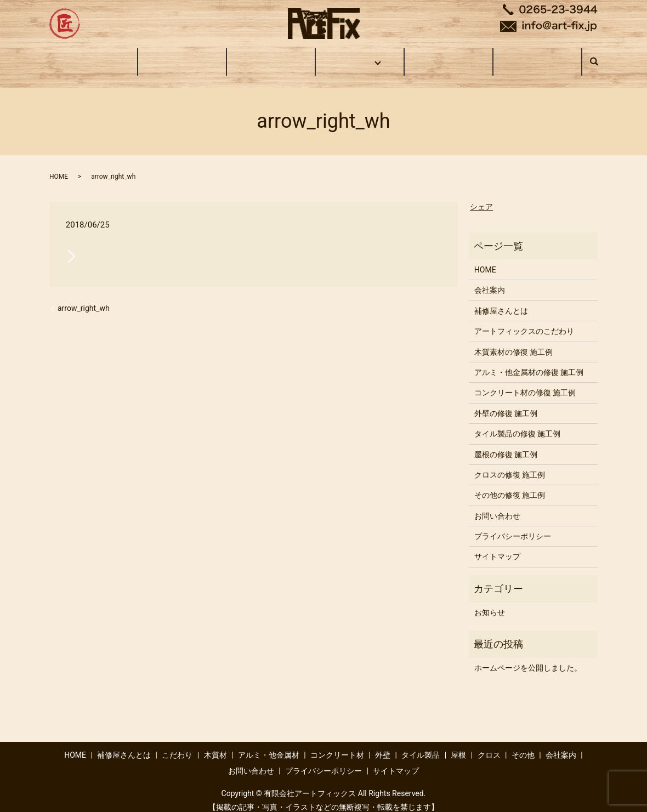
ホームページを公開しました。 (528, 657)
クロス (489, 745)
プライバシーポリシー (513, 526)
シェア (481, 196)
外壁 (383, 745)
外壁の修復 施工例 (506, 403)
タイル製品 (421, 745)
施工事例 (358, 56)
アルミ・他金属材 (269, 745)
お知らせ (490, 602)
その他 (523, 745)
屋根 (458, 745)
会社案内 (449, 56)
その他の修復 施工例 (510, 485)
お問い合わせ (537, 56)
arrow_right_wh (84, 298)
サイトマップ (497, 546)
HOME (93, 56)
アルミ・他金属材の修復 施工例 (529, 362)
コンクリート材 (337, 745)
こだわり (271, 56)
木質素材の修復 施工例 (513, 342)
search (600, 56)
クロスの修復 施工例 (510, 464)
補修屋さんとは (182, 56)
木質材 (215, 745)
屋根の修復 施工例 (506, 444)
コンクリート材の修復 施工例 (525, 382)
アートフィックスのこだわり (524, 321)
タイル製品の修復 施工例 (517, 423)
